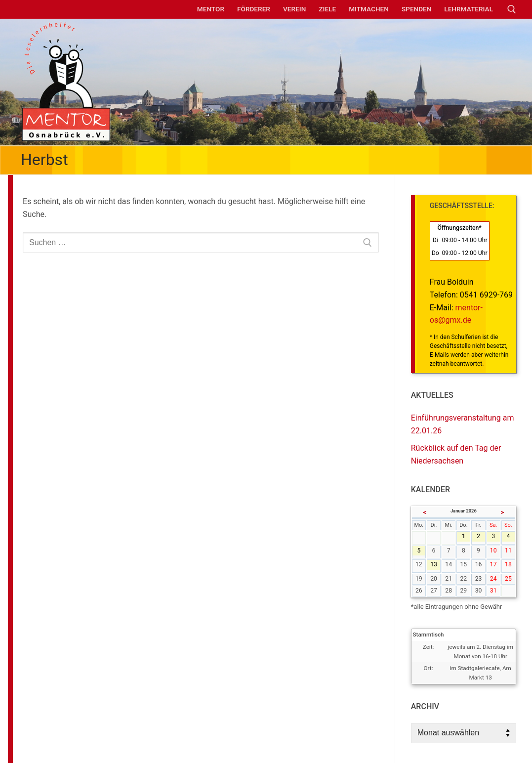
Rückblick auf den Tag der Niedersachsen (456, 454)
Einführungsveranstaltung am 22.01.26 (463, 424)
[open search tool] (512, 9)
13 (435, 565)
